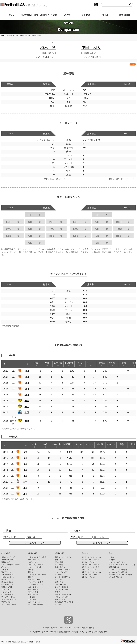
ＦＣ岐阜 (58, 575)
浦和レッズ (6, 562)
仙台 (27, 401)
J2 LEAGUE (32, 553)
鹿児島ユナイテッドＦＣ (64, 602)
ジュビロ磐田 (33, 590)
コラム (111, 557)
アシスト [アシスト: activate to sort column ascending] (113, 364)
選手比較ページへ (102, 543)
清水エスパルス (7, 582)
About (105, 15)
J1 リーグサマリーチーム (91, 557)
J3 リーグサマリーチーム (91, 572)
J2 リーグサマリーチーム (91, 565)
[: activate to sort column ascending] (10, 364)
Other (111, 553)
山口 (27, 371)
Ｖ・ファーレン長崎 (9, 604)
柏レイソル (6, 567)
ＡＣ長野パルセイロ (63, 570)
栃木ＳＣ (58, 560)
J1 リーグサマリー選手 (91, 560)
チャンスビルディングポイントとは (122, 565)
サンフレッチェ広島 (9, 600)
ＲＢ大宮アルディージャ (37, 575)
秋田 (27, 412)
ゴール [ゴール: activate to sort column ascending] (80, 364)
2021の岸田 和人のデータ (121, 179)
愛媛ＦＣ (58, 592)
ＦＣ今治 (31, 597)
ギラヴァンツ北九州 (63, 597)
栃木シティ (32, 572)
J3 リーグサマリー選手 (91, 575)
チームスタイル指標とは (118, 572)
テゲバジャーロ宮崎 (36, 604)
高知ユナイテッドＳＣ (63, 595)
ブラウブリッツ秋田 (36, 565)
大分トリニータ (34, 602)
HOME (11, 15)
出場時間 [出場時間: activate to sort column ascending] (69, 364)
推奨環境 (54, 628)
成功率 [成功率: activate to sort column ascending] (102, 364)
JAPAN (67, 15)
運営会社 (80, 628)
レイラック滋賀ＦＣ (63, 577)
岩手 (25, 482)
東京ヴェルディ (7, 572)
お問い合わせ (89, 628)
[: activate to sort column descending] (4, 364)
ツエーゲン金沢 (61, 572)
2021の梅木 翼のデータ (55, 179)
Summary (86, 553)
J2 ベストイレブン (89, 570)
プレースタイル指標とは (118, 570)
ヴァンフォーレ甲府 (36, 582)
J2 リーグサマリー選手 (91, 567)
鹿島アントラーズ (8, 557)
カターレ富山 (33, 587)
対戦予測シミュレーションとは (120, 575)
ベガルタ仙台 (33, 562)
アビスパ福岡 (6, 602)
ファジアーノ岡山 (8, 597)
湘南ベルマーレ (34, 580)
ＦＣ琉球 (58, 604)
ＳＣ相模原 (59, 565)
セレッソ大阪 (6, 592)
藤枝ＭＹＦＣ (33, 592)
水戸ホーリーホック (9, 560)
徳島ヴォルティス (35, 595)
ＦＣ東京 (5, 570)
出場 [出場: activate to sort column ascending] (36, 364)
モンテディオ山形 (35, 567)
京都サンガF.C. (7, 587)
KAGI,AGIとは (114, 567)
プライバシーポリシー (67, 628)
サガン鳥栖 (32, 600)
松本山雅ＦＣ (60, 567)
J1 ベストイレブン (89, 562)
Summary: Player (48, 15)
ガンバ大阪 (6, 590)
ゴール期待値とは (115, 577)
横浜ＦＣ (31, 577)
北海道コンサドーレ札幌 (37, 557)
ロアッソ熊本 (60, 600)
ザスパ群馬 (59, 562)
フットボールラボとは (117, 562)
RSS (133, 64)
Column (86, 15)
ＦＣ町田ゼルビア (8, 575)
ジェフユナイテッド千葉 (10, 565)
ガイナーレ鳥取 (61, 585)
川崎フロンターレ (8, 577)
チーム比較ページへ (35, 543)
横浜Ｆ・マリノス (8, 580)
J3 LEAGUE (59, 553)
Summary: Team (30, 15)
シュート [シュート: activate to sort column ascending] (91, 364)
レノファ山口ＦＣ (62, 587)
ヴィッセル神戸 (7, 595)
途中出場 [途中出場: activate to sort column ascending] (58, 364)
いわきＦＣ (32, 570)
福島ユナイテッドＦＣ (63, 557)
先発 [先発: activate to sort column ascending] (47, 364)
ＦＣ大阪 (58, 580)
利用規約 (46, 628)
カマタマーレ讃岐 (62, 590)
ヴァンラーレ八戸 (35, 560)
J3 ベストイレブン (89, 577)
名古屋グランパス (8, 585)
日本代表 (112, 560)
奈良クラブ (59, 582)
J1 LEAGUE (6, 553)
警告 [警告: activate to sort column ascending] (124, 364)
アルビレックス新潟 (36, 585)
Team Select (124, 15)
